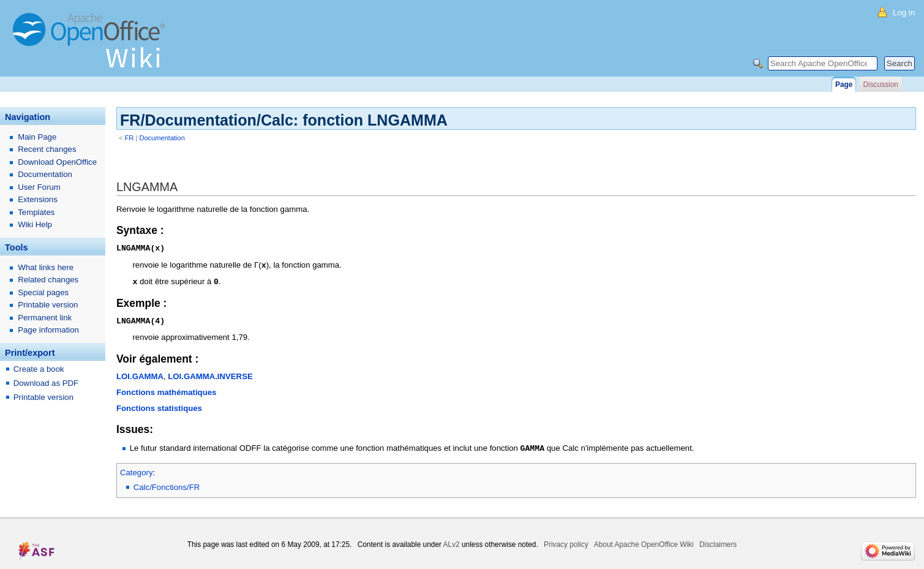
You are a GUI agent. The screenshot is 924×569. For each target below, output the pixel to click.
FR (130, 138)
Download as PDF (46, 383)
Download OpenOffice (57, 162)
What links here (46, 267)
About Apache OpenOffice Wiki (644, 541)
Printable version (48, 305)
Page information (48, 330)
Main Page (37, 137)
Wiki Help (35, 224)
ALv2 (452, 541)
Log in (904, 13)
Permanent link (45, 318)
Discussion (880, 85)
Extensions (38, 199)
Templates (36, 212)
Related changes (48, 280)
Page (844, 85)
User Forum (39, 187)
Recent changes (47, 149)
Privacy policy (566, 541)
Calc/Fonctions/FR (167, 484)
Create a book (39, 369)
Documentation (162, 138)
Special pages (43, 292)
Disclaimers (718, 541)
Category (137, 469)
